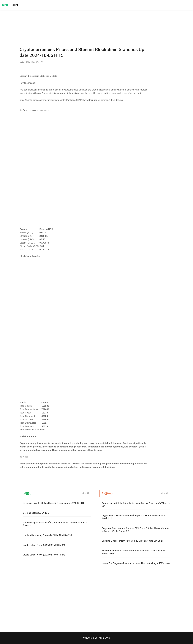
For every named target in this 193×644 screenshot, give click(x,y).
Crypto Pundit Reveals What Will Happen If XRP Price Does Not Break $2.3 (133, 517)
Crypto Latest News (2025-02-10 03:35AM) (44, 555)
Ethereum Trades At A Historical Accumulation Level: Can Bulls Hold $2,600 (134, 552)
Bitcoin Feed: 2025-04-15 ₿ (36, 513)
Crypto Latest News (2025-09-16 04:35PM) (44, 545)
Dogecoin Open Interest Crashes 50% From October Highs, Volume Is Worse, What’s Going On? (135, 530)
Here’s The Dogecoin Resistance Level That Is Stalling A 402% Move (136, 563)
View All (85, 493)
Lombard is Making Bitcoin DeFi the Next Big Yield (48, 535)
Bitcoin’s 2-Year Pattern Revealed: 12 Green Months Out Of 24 (132, 541)
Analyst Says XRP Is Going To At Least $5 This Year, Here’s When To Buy (136, 504)
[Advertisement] (96, 21)
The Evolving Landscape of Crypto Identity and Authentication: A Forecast (55, 524)
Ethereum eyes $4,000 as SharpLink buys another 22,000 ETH (53, 503)
